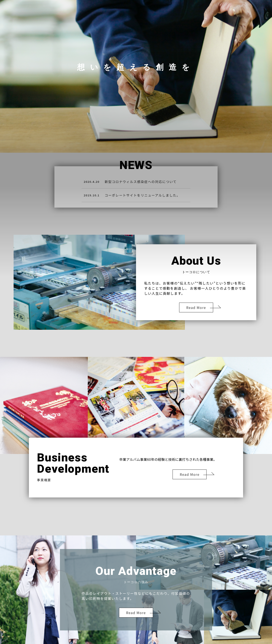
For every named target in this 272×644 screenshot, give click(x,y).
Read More (196, 307)
